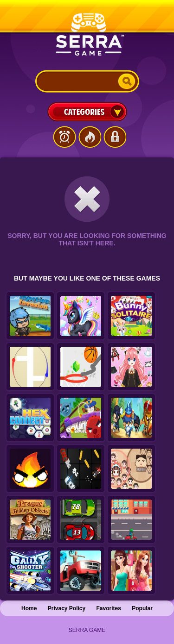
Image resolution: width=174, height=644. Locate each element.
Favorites (109, 608)
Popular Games (90, 137)
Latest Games (64, 137)
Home (29, 608)
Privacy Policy (67, 608)
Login (115, 137)
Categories (87, 112)
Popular (142, 608)
